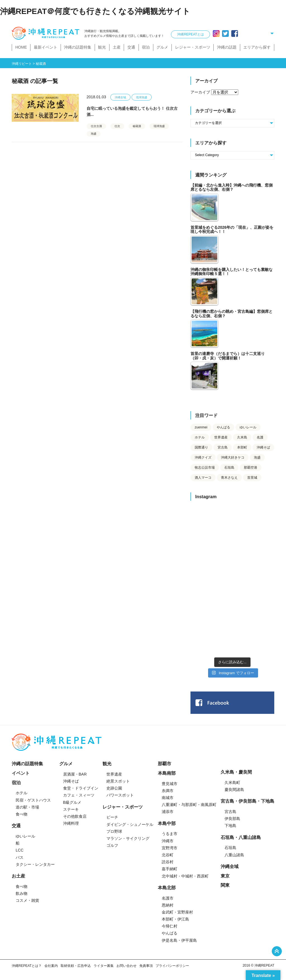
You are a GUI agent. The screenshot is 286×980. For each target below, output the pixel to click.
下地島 (230, 826)
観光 (102, 47)
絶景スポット (118, 781)
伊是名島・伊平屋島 (179, 940)
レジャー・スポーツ (193, 47)
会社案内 (51, 966)
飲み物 (22, 893)
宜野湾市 (170, 848)
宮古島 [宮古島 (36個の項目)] (223, 447)
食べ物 (22, 814)
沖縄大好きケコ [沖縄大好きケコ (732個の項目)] (233, 457)
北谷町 (168, 855)
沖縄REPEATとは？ (27, 966)
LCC (20, 850)
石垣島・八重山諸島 (241, 837)
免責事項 (146, 966)
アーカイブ (200, 92)
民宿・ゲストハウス (33, 800)
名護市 (168, 898)
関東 (225, 885)
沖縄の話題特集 (78, 47)
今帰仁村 (170, 926)
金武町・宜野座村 (177, 912)
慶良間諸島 (234, 790)
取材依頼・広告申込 (76, 966)
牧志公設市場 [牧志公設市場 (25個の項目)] (205, 468)
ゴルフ (112, 845)
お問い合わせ (127, 966)
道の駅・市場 (27, 807)
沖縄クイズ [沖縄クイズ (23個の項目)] (203, 457)
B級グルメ (72, 802)
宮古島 (230, 812)
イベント (21, 773)
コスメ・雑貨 (27, 900)
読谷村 (168, 862)
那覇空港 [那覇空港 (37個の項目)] (251, 468)
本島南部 (167, 773)
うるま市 (170, 834)
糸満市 (168, 791)
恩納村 (168, 905)
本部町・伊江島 (175, 919)
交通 (131, 47)
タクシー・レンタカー (35, 864)
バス (20, 857)
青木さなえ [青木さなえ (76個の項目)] (229, 478)
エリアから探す (257, 47)
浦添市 (168, 812)
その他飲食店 (75, 816)
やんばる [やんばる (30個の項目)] (223, 427)
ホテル (22, 793)
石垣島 (230, 848)
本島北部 (167, 888)
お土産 (18, 876)
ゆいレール (25, 836)
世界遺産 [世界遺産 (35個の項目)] (221, 437)
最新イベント (46, 47)
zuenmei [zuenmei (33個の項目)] (201, 427)
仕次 (117, 126)
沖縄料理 (71, 823)
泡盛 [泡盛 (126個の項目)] (257, 457)
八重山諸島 (234, 855)
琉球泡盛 (142, 97)
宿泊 (146, 47)
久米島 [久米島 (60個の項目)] (242, 437)
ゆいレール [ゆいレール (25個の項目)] (248, 427)
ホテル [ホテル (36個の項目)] (200, 437)
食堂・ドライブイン (81, 788)
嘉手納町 (170, 869)
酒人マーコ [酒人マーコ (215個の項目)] (203, 478)
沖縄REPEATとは (190, 34)
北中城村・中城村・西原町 (185, 876)
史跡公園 (114, 788)
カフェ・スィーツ (79, 795)
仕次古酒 (96, 126)
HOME (21, 47)
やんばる (170, 933)
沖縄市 (168, 841)
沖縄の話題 (227, 47)
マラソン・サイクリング (128, 838)
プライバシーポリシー (172, 966)
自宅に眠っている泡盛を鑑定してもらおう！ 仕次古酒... (132, 111)
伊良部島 (232, 819)
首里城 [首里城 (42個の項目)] (252, 478)
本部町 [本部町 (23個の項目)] (242, 447)
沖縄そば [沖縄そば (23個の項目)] (263, 447)
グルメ (162, 47)
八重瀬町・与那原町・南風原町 (189, 805)
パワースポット (120, 795)
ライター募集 (104, 966)
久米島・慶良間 (236, 772)
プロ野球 (114, 831)
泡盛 (94, 134)
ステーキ (71, 809)
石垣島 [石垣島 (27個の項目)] (229, 468)
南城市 (168, 798)
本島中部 (167, 823)
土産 (117, 47)
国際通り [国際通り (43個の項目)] (201, 447)
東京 (225, 876)
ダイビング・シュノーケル (130, 824)
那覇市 (165, 764)
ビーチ (112, 817)
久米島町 (232, 783)
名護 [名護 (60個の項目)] (260, 437)
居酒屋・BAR (75, 774)
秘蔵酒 (137, 126)
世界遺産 (114, 774)
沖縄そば (71, 781)
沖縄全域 (120, 97)
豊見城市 (170, 784)
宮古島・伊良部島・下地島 (247, 801)
